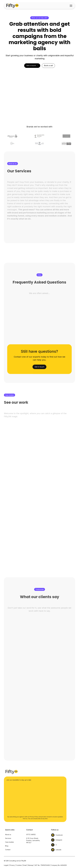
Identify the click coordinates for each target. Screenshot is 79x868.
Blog (7, 853)
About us (8, 842)
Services (8, 846)
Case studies (10, 849)
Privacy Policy (34, 824)
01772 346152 (31, 842)
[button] (71, 6)
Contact (8, 857)
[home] (13, 6)
